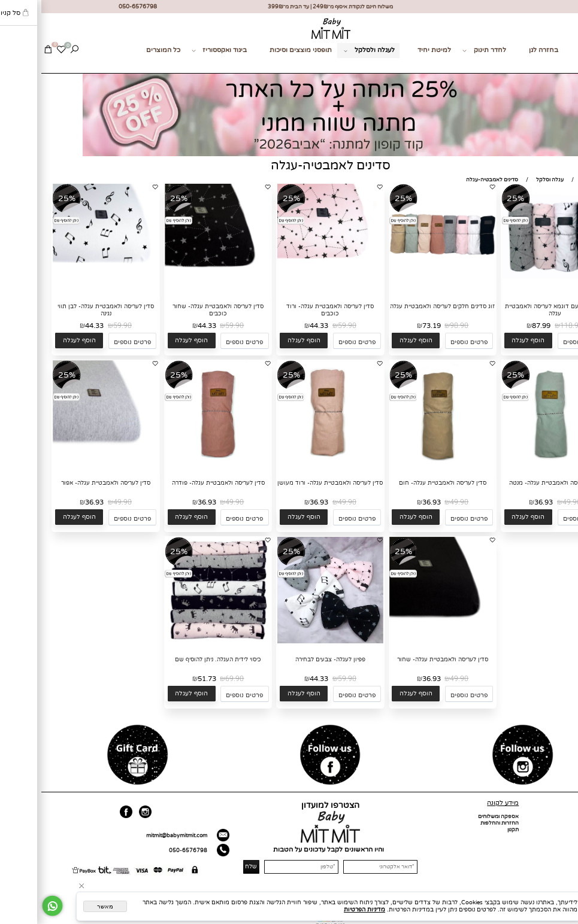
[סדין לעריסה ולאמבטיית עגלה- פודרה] (177, 465)
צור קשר (561, 65)
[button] (487, 341)
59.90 (306, 326)
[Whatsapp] (11, 906)
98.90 (418, 326)
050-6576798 (147, 851)
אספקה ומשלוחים (457, 817)
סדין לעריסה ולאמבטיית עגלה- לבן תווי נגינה (64, 310)
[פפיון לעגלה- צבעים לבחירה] (289, 642)
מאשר (64, 906)
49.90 (530, 502)
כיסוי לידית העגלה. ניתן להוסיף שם (177, 659)
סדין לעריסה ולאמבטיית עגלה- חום (401, 483)
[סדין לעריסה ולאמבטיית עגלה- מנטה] (513, 465)
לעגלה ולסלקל (328, 51)
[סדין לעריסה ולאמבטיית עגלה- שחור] (401, 642)
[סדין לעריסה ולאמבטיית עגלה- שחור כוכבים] (177, 289)
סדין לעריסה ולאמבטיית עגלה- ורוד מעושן (289, 483)
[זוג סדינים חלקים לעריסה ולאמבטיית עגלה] (401, 289)
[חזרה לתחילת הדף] (565, 914)
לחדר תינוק (443, 51)
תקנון (472, 830)
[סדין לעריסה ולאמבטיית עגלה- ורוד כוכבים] (289, 289)
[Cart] (7, 51)
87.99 (500, 326)
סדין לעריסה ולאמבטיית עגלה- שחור (401, 659)
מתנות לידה (556, 50)
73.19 (390, 326)
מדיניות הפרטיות (323, 910)
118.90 (530, 326)
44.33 (278, 326)
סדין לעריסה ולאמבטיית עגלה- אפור (64, 483)
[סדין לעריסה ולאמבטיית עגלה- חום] (401, 465)
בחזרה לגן (502, 50)
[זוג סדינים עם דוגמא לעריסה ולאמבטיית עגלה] (513, 289)
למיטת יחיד (393, 50)
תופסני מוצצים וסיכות (259, 50)
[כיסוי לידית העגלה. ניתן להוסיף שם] (177, 642)
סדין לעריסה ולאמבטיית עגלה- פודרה (177, 483)
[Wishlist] (20, 51)
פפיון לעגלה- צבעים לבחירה (289, 659)
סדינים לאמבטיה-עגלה (289, 165)
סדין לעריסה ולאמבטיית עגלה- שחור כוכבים (177, 310)
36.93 (502, 502)
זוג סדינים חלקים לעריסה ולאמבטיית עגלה (401, 306)
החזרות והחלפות (458, 823)
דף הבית (564, 817)
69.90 (193, 679)
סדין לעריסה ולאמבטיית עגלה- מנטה (513, 483)
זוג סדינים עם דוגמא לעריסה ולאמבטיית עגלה (513, 310)
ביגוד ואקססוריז (178, 51)
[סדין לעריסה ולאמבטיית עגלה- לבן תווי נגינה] (65, 289)
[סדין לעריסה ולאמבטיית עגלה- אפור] (65, 465)
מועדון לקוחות (559, 843)
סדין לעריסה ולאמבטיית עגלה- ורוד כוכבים (289, 310)
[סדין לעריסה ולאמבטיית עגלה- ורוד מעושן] (289, 465)
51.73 (166, 679)
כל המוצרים (122, 50)
